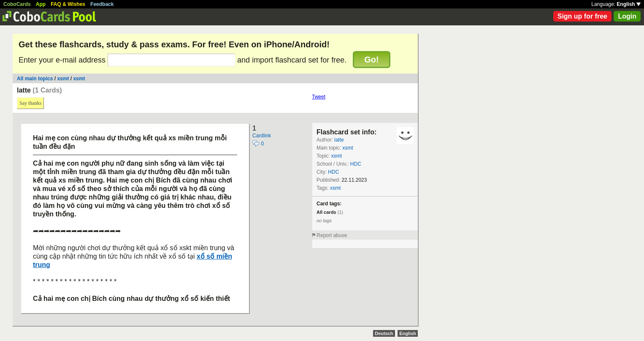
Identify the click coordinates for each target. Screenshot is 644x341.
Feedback (102, 4)
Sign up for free (582, 16)
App (41, 4)
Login (627, 16)
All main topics (35, 79)
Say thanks (30, 103)
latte (339, 140)
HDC (356, 164)
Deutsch (384, 333)
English (629, 4)
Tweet (319, 97)
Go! (371, 60)
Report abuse (332, 235)
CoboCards (17, 4)
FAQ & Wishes (68, 4)
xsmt (63, 79)
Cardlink (262, 136)
